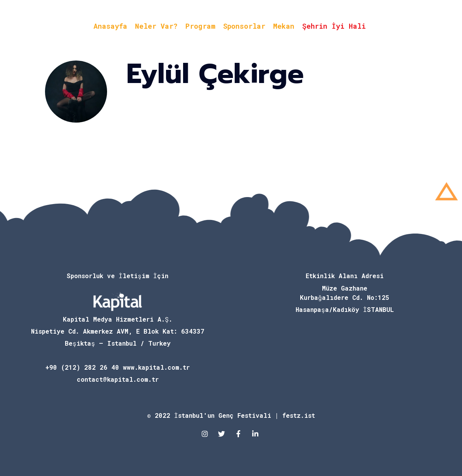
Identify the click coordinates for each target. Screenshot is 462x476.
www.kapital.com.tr (156, 367)
